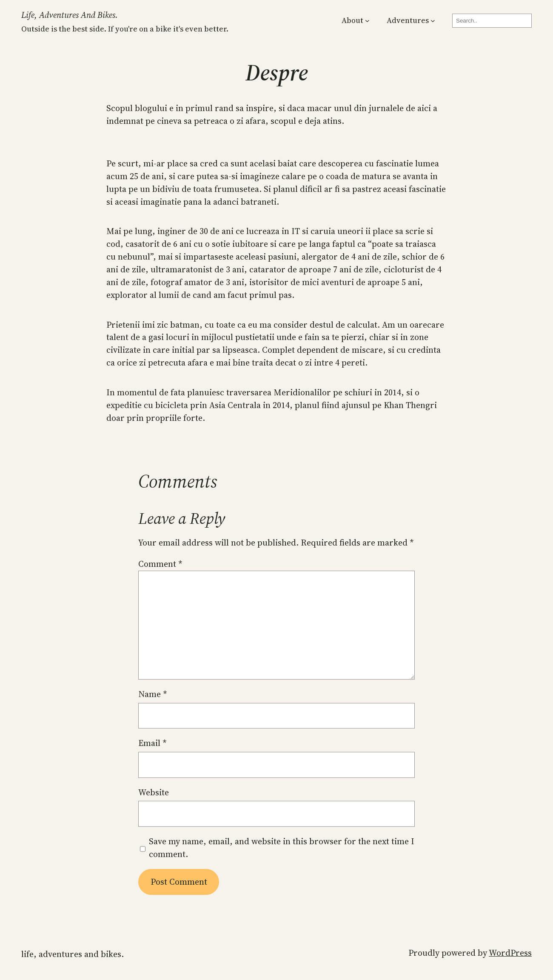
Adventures (408, 20)
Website (154, 792)
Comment (160, 564)
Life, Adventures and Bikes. (70, 15)
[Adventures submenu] (433, 21)
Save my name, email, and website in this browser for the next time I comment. (282, 848)
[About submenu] (367, 21)
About (352, 20)
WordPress (510, 953)
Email (153, 743)
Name (153, 694)
